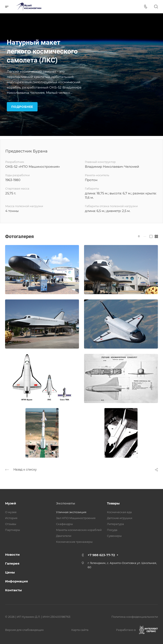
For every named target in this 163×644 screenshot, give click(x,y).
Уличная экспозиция (71, 512)
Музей (11, 503)
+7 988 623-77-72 (101, 555)
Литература (115, 524)
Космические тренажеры (74, 542)
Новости (12, 555)
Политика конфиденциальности (135, 617)
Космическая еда (119, 512)
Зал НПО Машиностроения (76, 518)
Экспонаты (66, 503)
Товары (113, 503)
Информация (16, 581)
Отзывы (11, 524)
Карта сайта (80, 630)
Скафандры (64, 524)
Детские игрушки (120, 518)
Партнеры (13, 530)
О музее (11, 512)
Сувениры (114, 536)
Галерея (12, 563)
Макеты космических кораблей (79, 530)
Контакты (13, 590)
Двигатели (64, 536)
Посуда (112, 530)
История (11, 518)
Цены (10, 572)
